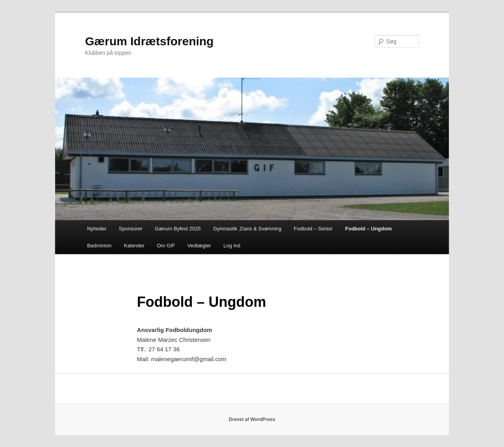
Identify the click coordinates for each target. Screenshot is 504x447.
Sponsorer (131, 229)
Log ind (232, 246)
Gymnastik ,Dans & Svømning (247, 229)
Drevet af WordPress (252, 419)
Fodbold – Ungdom (369, 229)
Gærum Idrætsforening (149, 41)
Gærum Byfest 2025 (178, 229)
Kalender (134, 246)
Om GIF (166, 246)
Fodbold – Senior (313, 229)
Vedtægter (199, 246)
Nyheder (97, 229)
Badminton (99, 246)
